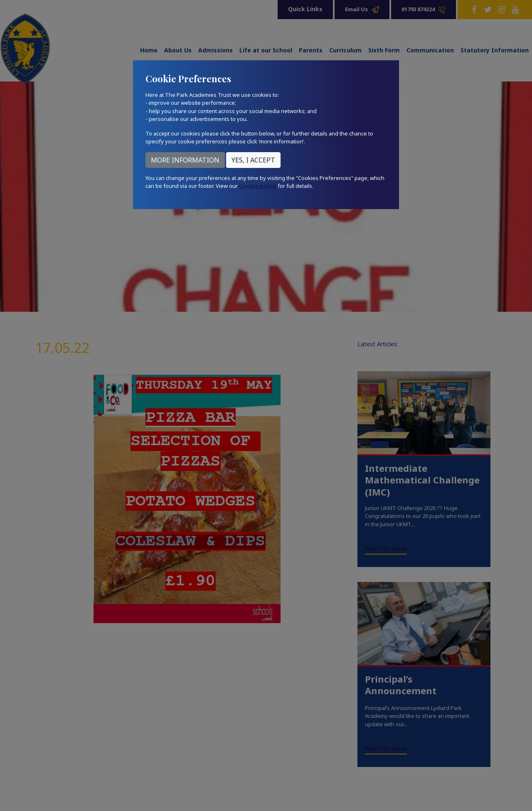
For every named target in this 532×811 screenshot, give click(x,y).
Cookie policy (258, 186)
